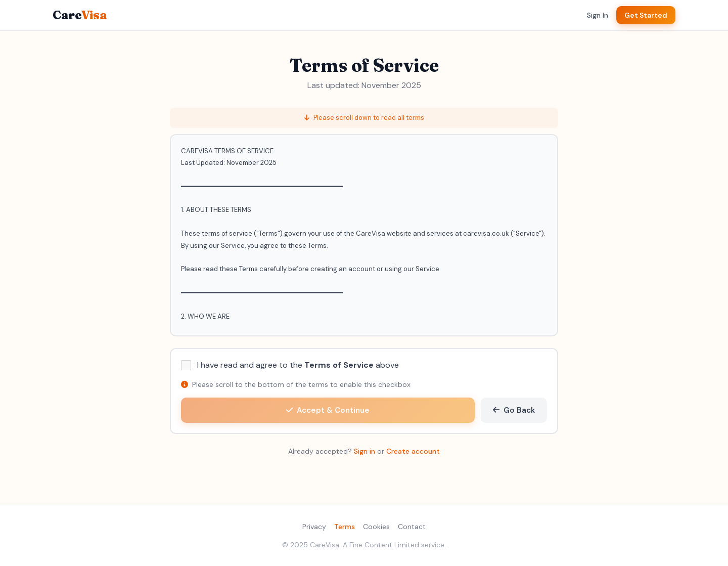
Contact (412, 527)
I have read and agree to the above (298, 365)
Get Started (646, 15)
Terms (345, 527)
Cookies (376, 527)
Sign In (598, 15)
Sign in (365, 451)
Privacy (314, 527)
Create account (413, 451)
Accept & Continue (328, 410)
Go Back (514, 410)
